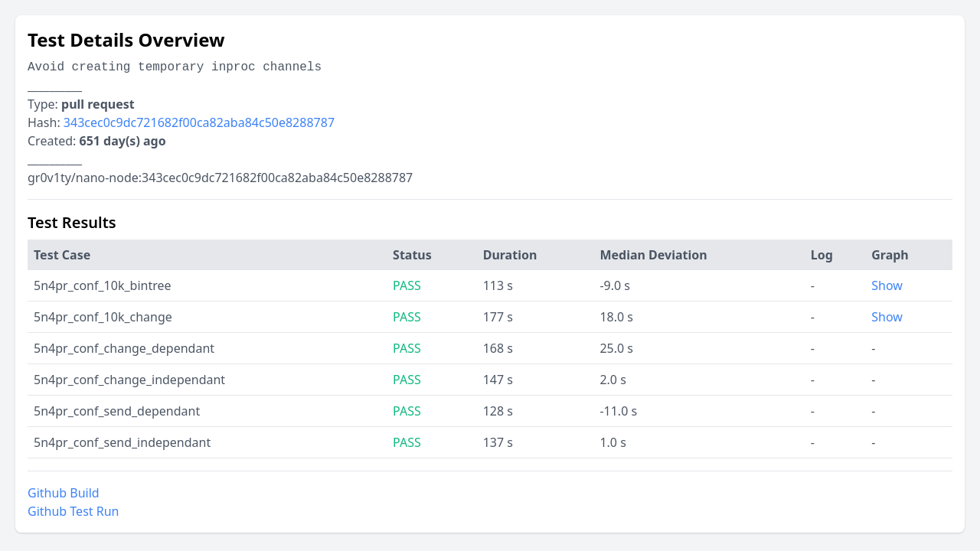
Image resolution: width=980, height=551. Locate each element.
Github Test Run (73, 511)
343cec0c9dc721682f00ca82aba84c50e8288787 (199, 122)
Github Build (64, 493)
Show (887, 285)
